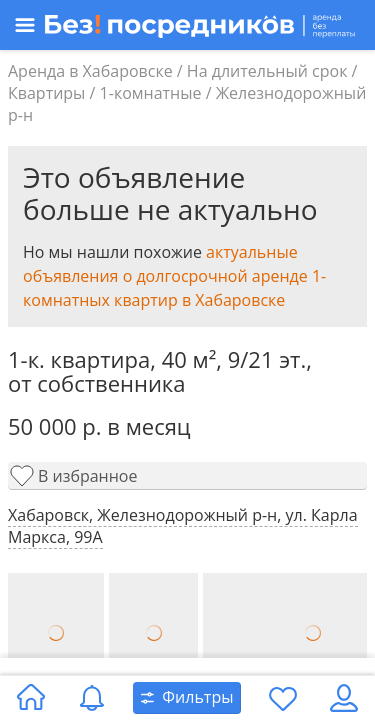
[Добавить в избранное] (187, 476)
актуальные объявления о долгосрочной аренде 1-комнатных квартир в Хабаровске (174, 276)
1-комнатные (151, 93)
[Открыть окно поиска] (187, 698)
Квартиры (46, 93)
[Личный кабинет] (344, 698)
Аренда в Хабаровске (90, 71)
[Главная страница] (31, 698)
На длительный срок (267, 71)
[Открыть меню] (180, 25)
